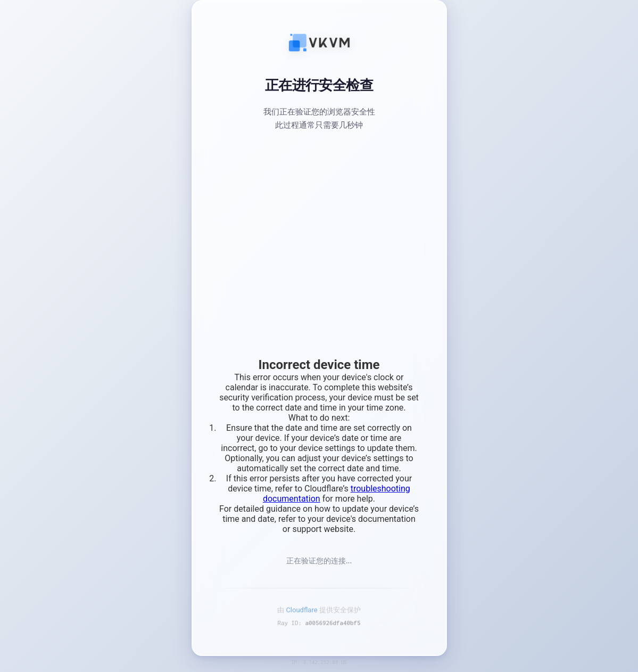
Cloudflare (301, 613)
